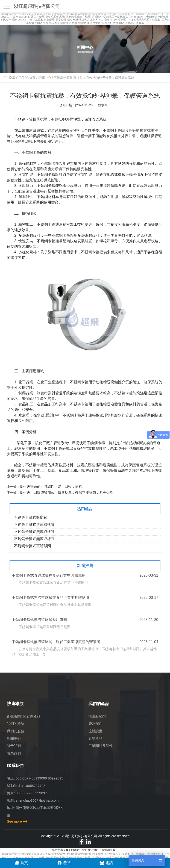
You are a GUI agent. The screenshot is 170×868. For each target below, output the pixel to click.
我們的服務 (16, 731)
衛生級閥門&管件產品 (24, 716)
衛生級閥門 (97, 716)
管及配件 (95, 724)
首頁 (32, 78)
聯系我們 (14, 753)
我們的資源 (16, 724)
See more (14, 821)
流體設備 (95, 731)
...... (91, 753)
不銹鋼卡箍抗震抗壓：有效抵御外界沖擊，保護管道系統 (94, 78)
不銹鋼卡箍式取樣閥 (31, 517)
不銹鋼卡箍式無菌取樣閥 (34, 524)
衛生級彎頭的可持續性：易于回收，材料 (51, 486)
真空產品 (95, 738)
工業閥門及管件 (101, 746)
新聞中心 (45, 78)
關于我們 (14, 746)
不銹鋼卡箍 (23, 119)
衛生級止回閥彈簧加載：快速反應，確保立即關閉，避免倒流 (66, 492)
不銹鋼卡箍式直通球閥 (32, 546)
